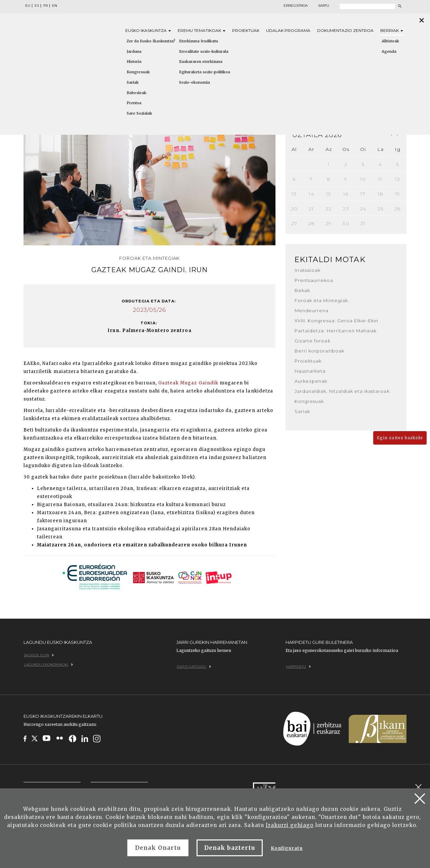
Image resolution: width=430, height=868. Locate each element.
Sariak (133, 82)
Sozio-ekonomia (195, 82)
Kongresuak (138, 72)
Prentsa (134, 103)
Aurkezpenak (311, 381)
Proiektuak (246, 30)
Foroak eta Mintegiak (321, 300)
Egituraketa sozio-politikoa (205, 72)
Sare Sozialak (139, 113)
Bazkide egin (39, 655)
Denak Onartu (158, 848)
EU (28, 6)
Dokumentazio (345, 30)
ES (37, 6)
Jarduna (134, 51)
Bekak (302, 290)
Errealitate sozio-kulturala (204, 51)
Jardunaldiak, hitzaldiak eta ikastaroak (342, 391)
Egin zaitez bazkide (400, 438)
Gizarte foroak (313, 341)
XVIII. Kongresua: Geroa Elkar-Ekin (336, 321)
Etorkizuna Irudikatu (199, 41)
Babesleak (137, 93)
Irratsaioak (308, 270)
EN (55, 6)
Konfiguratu (287, 848)
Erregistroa (296, 6)
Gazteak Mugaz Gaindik (188, 383)
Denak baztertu (230, 848)
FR (46, 6)
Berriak (392, 30)
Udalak (288, 30)
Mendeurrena (312, 311)
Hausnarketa (310, 371)
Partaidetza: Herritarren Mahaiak (336, 331)
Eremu (202, 30)
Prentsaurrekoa (314, 280)
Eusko (148, 30)
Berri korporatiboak (319, 351)
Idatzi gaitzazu (194, 667)
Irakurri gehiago (290, 825)
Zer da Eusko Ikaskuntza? (151, 41)
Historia (134, 61)
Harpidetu (298, 667)
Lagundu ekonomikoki (49, 665)
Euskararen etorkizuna (201, 61)
